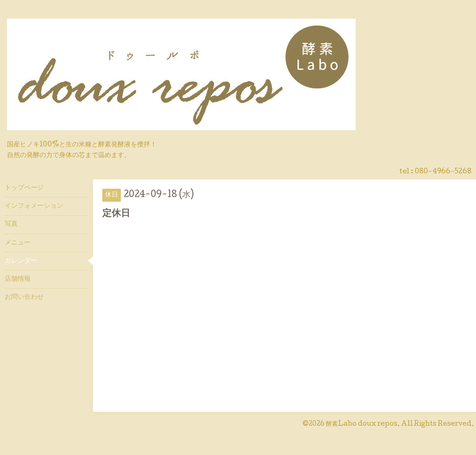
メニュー (18, 243)
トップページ (24, 188)
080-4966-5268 (443, 172)
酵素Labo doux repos (362, 424)
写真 (11, 224)
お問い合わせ (24, 297)
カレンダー (21, 261)
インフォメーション (34, 206)
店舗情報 (18, 279)
